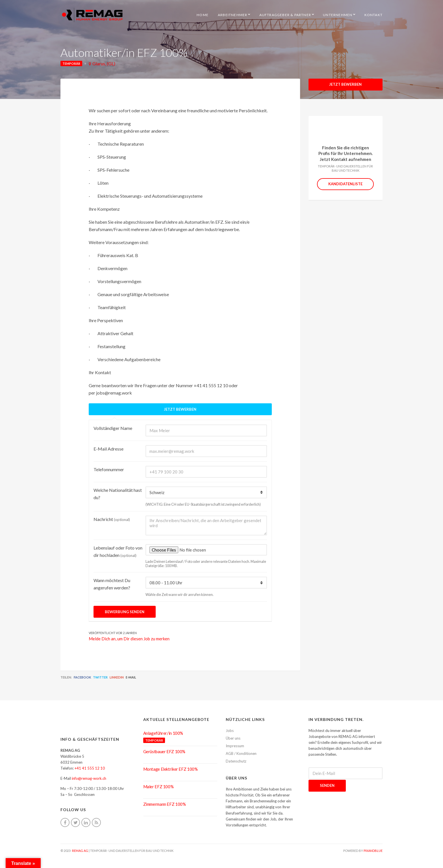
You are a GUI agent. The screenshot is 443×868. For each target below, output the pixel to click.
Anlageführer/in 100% (163, 733)
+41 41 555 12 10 (90, 768)
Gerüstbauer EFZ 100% (164, 751)
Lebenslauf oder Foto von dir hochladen (118, 551)
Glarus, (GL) (104, 63)
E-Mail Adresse (108, 449)
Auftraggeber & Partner (285, 15)
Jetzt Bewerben (345, 84)
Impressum (235, 746)
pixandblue (373, 851)
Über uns (233, 738)
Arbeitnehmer (233, 15)
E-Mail (131, 677)
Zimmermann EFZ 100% (165, 804)
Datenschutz (236, 761)
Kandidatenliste (345, 184)
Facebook (82, 677)
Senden (327, 785)
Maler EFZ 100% (158, 787)
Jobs (230, 731)
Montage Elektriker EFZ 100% (171, 769)
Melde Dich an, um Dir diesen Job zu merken (129, 639)
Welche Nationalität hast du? (118, 494)
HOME (203, 15)
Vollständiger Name (113, 428)
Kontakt (373, 15)
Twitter (100, 677)
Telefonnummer (109, 469)
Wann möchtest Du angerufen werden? (112, 584)
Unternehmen (338, 15)
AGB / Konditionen (241, 753)
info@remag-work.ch (89, 778)
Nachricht (112, 519)
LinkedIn (117, 677)
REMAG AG (80, 851)
